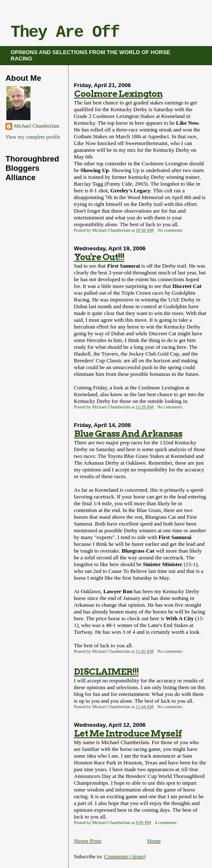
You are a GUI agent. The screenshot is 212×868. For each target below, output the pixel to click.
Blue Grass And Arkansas (128, 434)
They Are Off (65, 33)
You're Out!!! (99, 257)
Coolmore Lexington (118, 94)
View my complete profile (33, 137)
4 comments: (167, 823)
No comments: (171, 230)
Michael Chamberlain (37, 126)
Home (154, 841)
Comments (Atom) (125, 856)
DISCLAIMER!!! (106, 672)
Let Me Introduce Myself (128, 733)
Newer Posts (88, 841)
